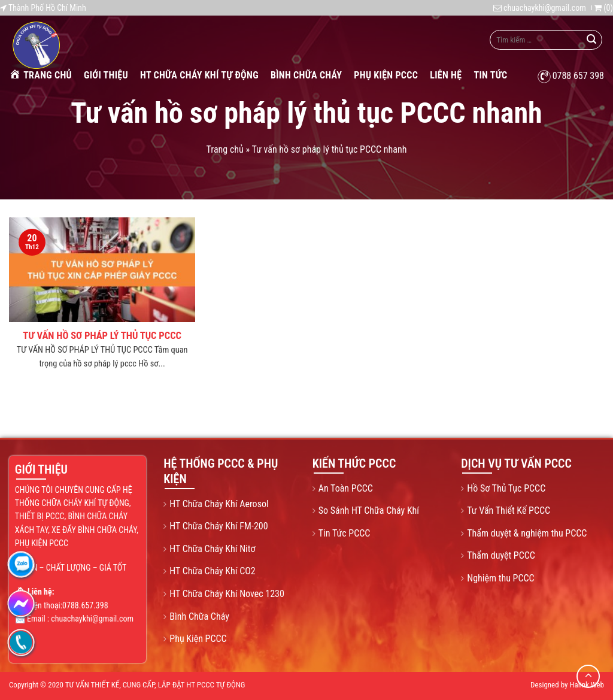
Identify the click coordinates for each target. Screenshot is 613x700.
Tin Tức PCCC (345, 533)
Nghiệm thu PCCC (500, 578)
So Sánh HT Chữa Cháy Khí (369, 510)
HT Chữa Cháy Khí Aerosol (219, 504)
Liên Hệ (446, 75)
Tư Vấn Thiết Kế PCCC (509, 510)
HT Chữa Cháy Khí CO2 (212, 571)
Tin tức (490, 75)
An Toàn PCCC (346, 488)
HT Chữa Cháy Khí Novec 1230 (227, 594)
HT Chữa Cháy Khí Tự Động (199, 75)
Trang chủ (40, 75)
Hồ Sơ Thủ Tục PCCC (506, 488)
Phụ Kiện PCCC (386, 75)
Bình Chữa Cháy (306, 75)
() (603, 8)
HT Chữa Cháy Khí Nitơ (212, 549)
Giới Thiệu (106, 75)
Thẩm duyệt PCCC (501, 555)
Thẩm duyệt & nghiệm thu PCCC (527, 533)
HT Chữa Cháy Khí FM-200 (219, 526)
